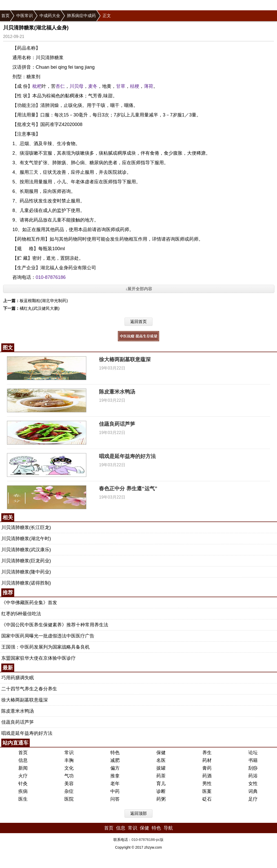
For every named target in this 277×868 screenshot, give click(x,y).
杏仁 (60, 86)
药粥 (161, 799)
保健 (161, 753)
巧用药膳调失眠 (18, 678)
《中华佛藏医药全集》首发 (29, 603)
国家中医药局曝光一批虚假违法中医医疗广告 (48, 636)
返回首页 (138, 322)
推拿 (115, 776)
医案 (207, 791)
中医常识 (25, 16)
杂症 (69, 791)
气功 (69, 776)
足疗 (253, 799)
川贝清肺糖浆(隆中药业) (26, 572)
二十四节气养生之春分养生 (29, 689)
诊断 (161, 791)
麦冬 (93, 86)
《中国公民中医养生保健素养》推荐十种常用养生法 (55, 625)
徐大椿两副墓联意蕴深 (125, 359)
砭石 (207, 799)
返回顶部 (138, 813)
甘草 (121, 86)
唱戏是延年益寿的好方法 (127, 456)
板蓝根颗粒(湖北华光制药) (44, 301)
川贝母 (76, 86)
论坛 (253, 753)
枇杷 (37, 86)
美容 (69, 784)
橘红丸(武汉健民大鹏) (40, 308)
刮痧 (253, 768)
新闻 (23, 768)
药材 (207, 760)
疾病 (23, 791)
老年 (115, 784)
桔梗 (135, 86)
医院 (69, 799)
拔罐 (161, 768)
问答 (115, 799)
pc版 (160, 840)
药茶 (161, 776)
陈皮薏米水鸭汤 (117, 392)
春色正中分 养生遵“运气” (128, 488)
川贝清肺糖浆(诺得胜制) (26, 583)
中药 (115, 791)
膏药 (207, 768)
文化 (69, 768)
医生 (23, 799)
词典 (253, 791)
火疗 (23, 776)
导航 (168, 828)
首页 (5, 16)
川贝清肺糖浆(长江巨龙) (26, 527)
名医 (161, 760)
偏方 (115, 768)
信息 (23, 760)
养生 (207, 753)
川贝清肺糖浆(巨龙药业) (26, 561)
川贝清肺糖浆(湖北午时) (26, 539)
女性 (253, 784)
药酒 (207, 776)
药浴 (253, 776)
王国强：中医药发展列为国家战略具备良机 (45, 647)
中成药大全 (50, 16)
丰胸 (69, 760)
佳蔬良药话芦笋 (117, 424)
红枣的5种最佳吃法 (21, 614)
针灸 (23, 784)
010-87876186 (51, 277)
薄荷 (149, 86)
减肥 (115, 760)
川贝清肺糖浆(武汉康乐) (26, 550)
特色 (115, 753)
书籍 (253, 760)
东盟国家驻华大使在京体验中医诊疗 (39, 658)
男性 (207, 784)
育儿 (161, 784)
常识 (69, 753)
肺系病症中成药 (81, 16)
